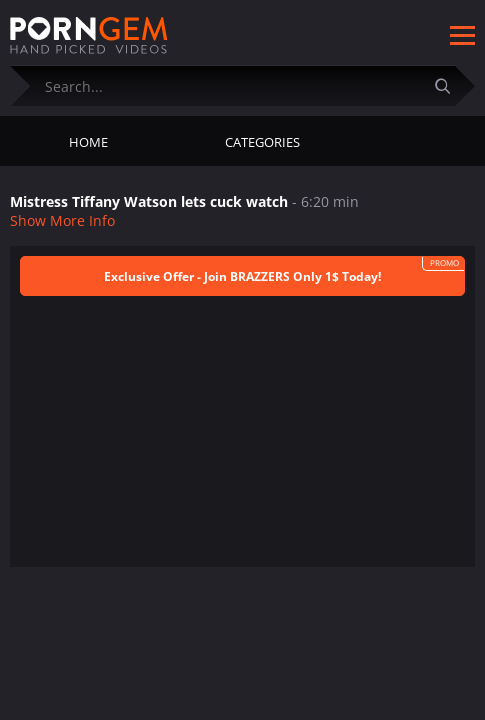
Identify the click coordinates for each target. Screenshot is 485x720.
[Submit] (450, 85)
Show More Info (62, 220)
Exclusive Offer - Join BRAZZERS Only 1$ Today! (242, 276)
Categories (262, 142)
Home (88, 142)
